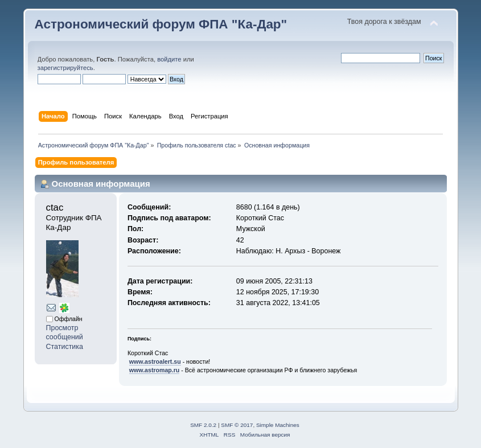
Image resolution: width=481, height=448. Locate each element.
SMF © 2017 (237, 425)
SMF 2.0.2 (203, 425)
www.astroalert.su (155, 361)
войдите (169, 59)
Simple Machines (278, 425)
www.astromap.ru (155, 370)
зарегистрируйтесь (65, 68)
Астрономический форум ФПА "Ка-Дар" (161, 24)
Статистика (65, 347)
